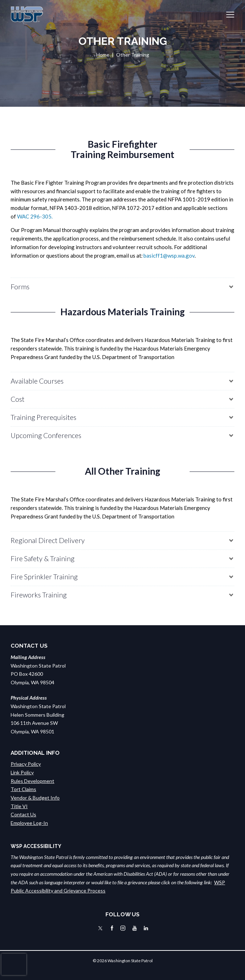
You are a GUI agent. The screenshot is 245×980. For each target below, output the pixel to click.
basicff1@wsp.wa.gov (169, 255)
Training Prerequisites (43, 417)
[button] (230, 14)
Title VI (19, 806)
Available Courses (37, 381)
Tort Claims (23, 789)
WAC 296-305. (35, 216)
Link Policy (22, 772)
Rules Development (32, 781)
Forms (20, 287)
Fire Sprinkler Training (44, 577)
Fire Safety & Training (43, 559)
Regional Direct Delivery (48, 540)
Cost (18, 399)
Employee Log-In (29, 823)
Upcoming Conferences (46, 435)
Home (103, 55)
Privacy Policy (26, 764)
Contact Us (23, 814)
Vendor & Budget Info (35, 798)
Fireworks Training (39, 595)
